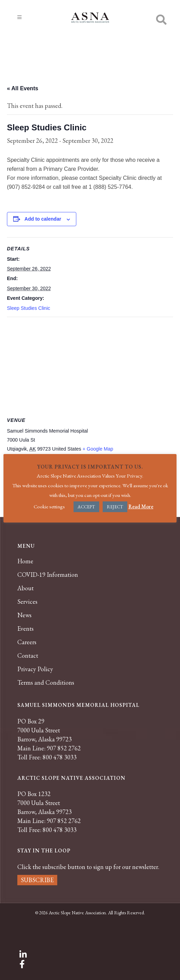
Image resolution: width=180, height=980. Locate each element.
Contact (28, 656)
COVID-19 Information (48, 575)
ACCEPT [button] (86, 507)
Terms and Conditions (46, 683)
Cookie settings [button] (49, 506)
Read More (141, 506)
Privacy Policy (35, 669)
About (25, 588)
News (24, 615)
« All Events (23, 88)
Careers (27, 642)
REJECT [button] (115, 507)
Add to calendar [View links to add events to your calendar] (43, 219)
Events (25, 629)
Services (27, 602)
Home (25, 561)
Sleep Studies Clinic (29, 308)
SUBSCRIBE (37, 880)
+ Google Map (98, 449)
